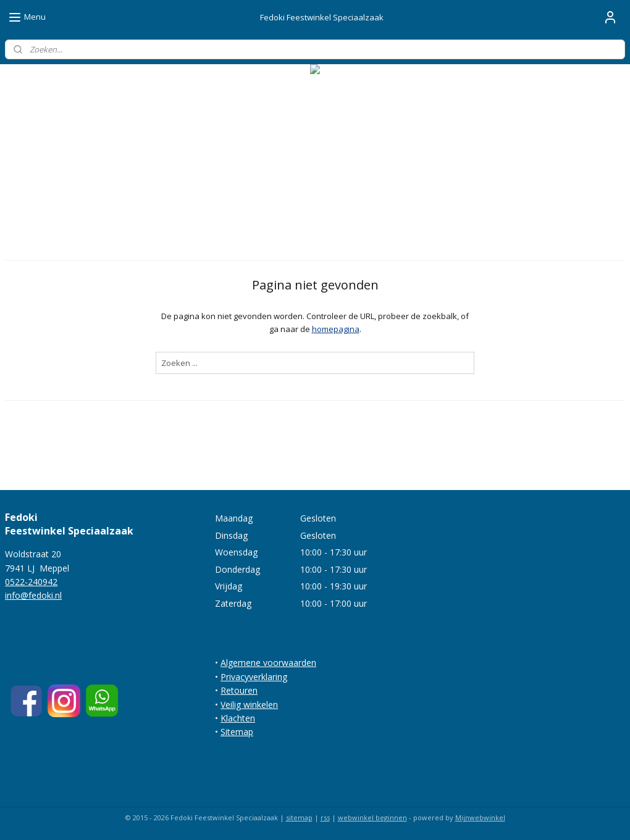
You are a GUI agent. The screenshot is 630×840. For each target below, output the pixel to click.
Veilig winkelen (249, 705)
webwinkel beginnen (372, 817)
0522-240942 (31, 582)
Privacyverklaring (254, 677)
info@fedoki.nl (33, 595)
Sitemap (237, 732)
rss (325, 817)
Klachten (238, 718)
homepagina (336, 329)
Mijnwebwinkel (480, 817)
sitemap (299, 817)
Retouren (239, 690)
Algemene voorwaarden (268, 663)
